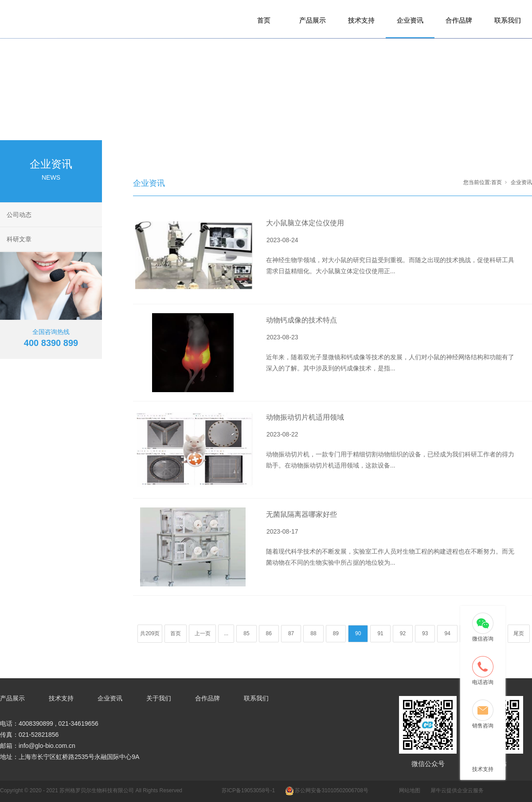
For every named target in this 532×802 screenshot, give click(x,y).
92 (403, 633)
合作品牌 (459, 20)
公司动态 (19, 215)
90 (358, 633)
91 (380, 633)
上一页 (203, 633)
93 (425, 633)
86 (269, 633)
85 (246, 633)
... (226, 633)
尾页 (519, 633)
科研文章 (19, 239)
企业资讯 (410, 20)
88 (313, 633)
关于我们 (159, 698)
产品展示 (313, 20)
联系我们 (508, 20)
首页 (264, 20)
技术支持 (361, 20)
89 (336, 633)
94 (447, 633)
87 (291, 633)
